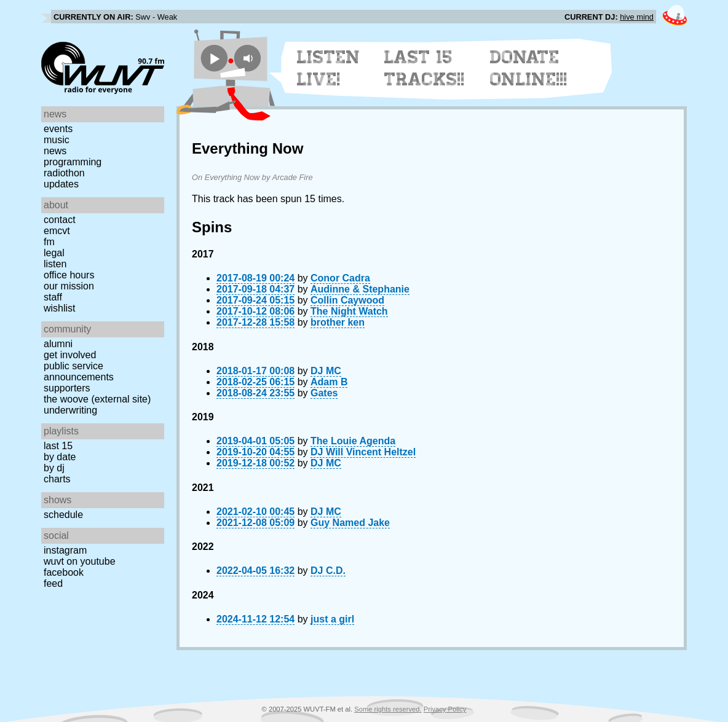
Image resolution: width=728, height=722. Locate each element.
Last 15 (58, 446)
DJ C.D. (328, 571)
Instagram (65, 550)
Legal (54, 253)
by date (60, 457)
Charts (57, 479)
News (55, 151)
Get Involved (70, 355)
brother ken (338, 322)
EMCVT (57, 231)
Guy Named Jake (350, 523)
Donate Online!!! (529, 68)
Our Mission (69, 286)
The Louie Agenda (353, 441)
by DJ (54, 468)
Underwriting (70, 410)
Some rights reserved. (388, 709)
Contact (60, 220)
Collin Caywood (347, 300)
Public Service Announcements (79, 371)
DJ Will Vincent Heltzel (363, 452)
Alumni (58, 344)
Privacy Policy (445, 709)
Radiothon (64, 173)
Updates (61, 184)
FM (49, 242)
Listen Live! (329, 68)
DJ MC (326, 371)
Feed (53, 583)
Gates (324, 393)
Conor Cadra (340, 278)
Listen (55, 264)
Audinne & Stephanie (360, 289)
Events (58, 129)
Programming (73, 162)
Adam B (329, 382)
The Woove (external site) (97, 399)
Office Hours (69, 275)
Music (57, 140)
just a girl (332, 619)
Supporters (67, 388)
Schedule (63, 515)
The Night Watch (349, 311)
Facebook (64, 572)
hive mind (637, 17)
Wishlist (60, 308)
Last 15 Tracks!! (425, 68)
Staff (53, 297)
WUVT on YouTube (80, 561)
